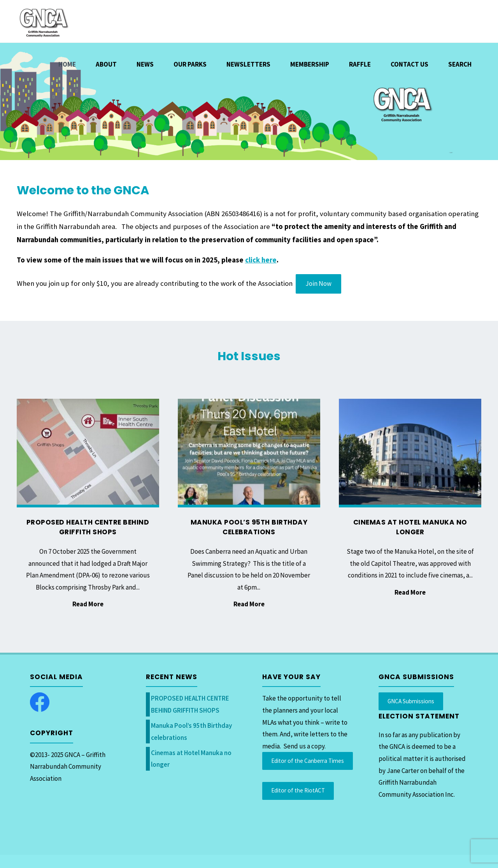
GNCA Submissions (411, 701)
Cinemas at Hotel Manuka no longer (410, 527)
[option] (249, 101)
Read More (88, 605)
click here (261, 260)
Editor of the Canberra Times (308, 761)
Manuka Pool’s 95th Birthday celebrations (249, 527)
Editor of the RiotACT (298, 790)
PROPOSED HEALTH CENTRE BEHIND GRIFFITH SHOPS (88, 527)
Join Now (318, 283)
